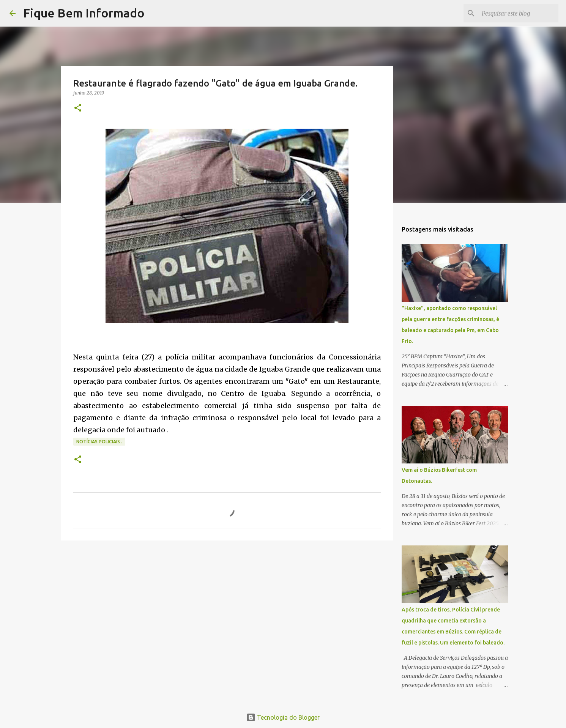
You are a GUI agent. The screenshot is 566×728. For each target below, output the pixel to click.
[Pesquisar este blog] (519, 13)
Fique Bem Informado (84, 13)
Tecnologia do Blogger (283, 717)
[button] (78, 108)
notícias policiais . (99, 442)
